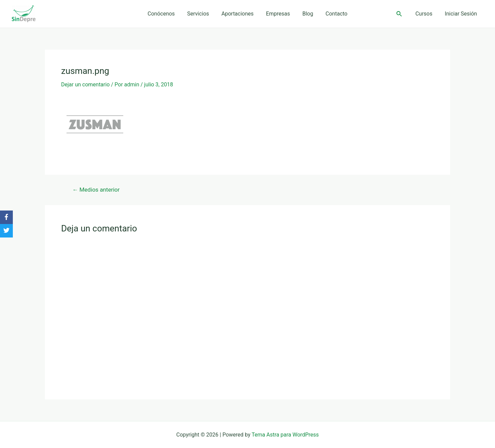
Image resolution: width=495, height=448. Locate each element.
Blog (305, 14)
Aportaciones (238, 14)
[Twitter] (6, 231)
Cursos (426, 14)
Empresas (277, 14)
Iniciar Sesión (462, 14)
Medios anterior (96, 190)
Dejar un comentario (85, 85)
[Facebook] (6, 217)
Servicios (200, 14)
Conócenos (165, 14)
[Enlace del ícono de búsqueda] (402, 14)
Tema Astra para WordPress (285, 435)
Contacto (332, 14)
